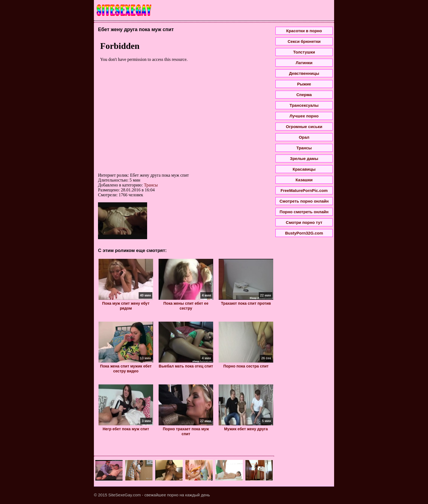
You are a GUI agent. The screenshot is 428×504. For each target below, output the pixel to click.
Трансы (151, 185)
